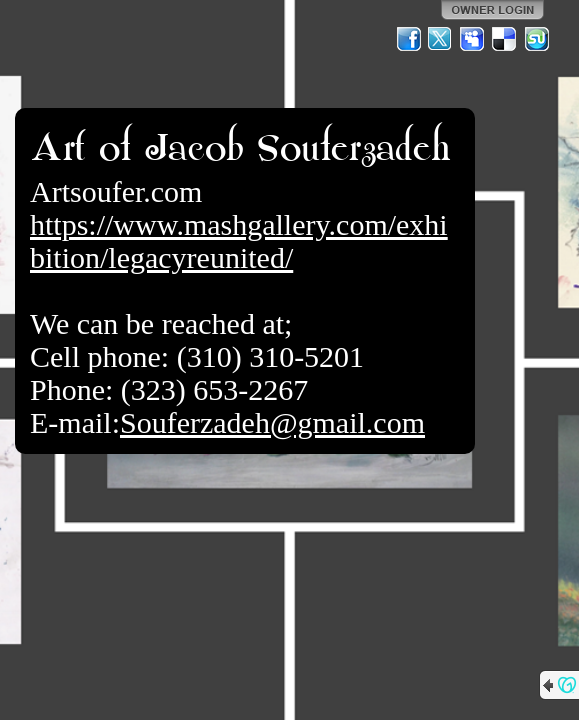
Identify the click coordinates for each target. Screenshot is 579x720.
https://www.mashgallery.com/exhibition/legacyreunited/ (239, 241)
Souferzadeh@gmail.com (272, 422)
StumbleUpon (537, 39)
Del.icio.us (505, 39)
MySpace (473, 39)
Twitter (441, 39)
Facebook (409, 39)
